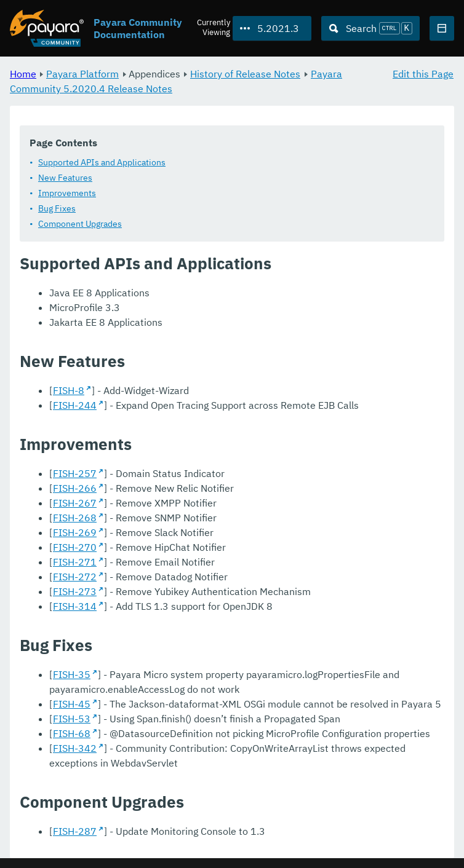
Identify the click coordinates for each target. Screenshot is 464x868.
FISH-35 (72, 674)
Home (23, 74)
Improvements (67, 193)
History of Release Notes (245, 74)
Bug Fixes (57, 208)
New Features (65, 178)
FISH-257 (75, 473)
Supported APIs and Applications (102, 162)
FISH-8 (69, 390)
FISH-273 (75, 591)
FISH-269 (75, 532)
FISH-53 (72, 719)
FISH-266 (75, 488)
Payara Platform (82, 74)
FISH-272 (75, 577)
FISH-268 (75, 518)
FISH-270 (75, 547)
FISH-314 (75, 606)
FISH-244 (75, 405)
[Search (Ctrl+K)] (370, 28)
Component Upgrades (80, 224)
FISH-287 (75, 831)
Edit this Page (423, 74)
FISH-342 (75, 748)
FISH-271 (75, 562)
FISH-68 (72, 733)
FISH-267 (75, 503)
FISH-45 (72, 704)
